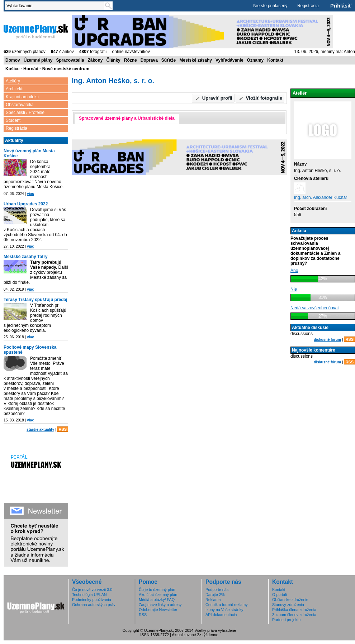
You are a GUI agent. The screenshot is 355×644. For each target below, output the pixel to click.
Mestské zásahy (196, 60)
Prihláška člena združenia (294, 610)
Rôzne (131, 60)
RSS (63, 429)
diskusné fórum (327, 340)
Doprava (149, 60)
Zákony (95, 60)
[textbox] (56, 6)
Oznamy (255, 60)
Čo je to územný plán (157, 590)
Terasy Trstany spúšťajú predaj (35, 300)
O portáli (280, 595)
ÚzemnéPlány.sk (36, 31)
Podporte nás (217, 590)
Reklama (213, 600)
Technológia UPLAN (89, 595)
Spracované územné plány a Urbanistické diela (127, 118)
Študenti (14, 120)
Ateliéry (13, 81)
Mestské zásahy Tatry (26, 257)
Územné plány (38, 60)
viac (30, 194)
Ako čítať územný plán (158, 595)
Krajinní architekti (22, 97)
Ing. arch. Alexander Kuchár (321, 197)
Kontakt (275, 60)
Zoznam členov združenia (294, 615)
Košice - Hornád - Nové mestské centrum (47, 69)
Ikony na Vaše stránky (224, 610)
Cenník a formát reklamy (227, 605)
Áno (294, 271)
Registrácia (308, 6)
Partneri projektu (286, 620)
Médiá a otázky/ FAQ (157, 600)
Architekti (15, 89)
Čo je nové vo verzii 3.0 (92, 590)
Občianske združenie (290, 600)
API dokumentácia (221, 615)
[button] (213, 98)
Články (113, 60)
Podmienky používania (92, 600)
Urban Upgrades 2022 (26, 204)
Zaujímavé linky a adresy (160, 605)
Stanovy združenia (288, 605)
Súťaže (169, 60)
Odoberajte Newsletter (158, 610)
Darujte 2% (215, 595)
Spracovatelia (70, 60)
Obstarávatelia (20, 105)
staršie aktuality (40, 430)
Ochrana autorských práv (94, 605)
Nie (294, 289)
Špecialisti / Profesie (25, 113)
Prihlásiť (341, 6)
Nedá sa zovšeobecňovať (315, 308)
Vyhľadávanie (229, 60)
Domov (13, 60)
